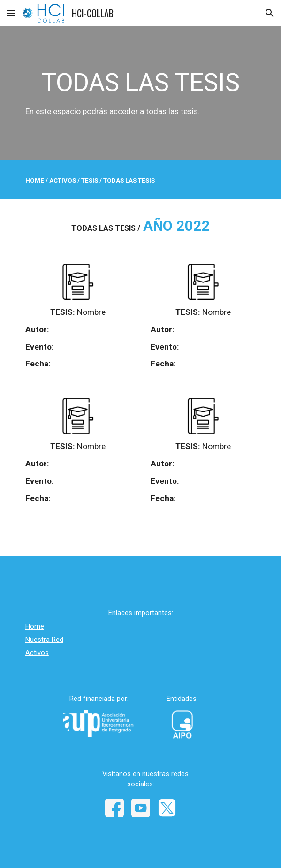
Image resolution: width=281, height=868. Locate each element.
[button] (11, 13)
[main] (140, 93)
